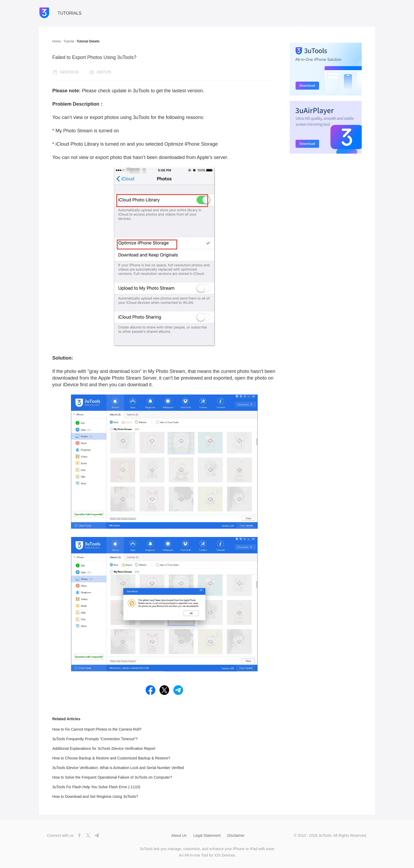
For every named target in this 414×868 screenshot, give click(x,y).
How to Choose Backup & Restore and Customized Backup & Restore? (111, 758)
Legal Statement (207, 835)
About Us (179, 835)
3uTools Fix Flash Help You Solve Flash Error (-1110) (96, 787)
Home (57, 41)
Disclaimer (236, 835)
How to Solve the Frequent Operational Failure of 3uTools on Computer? (112, 777)
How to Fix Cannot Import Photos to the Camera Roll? (97, 729)
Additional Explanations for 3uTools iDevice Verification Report (104, 748)
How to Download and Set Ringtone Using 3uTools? (95, 797)
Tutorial (69, 41)
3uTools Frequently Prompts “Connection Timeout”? (95, 739)
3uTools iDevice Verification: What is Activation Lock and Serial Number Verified (118, 768)
